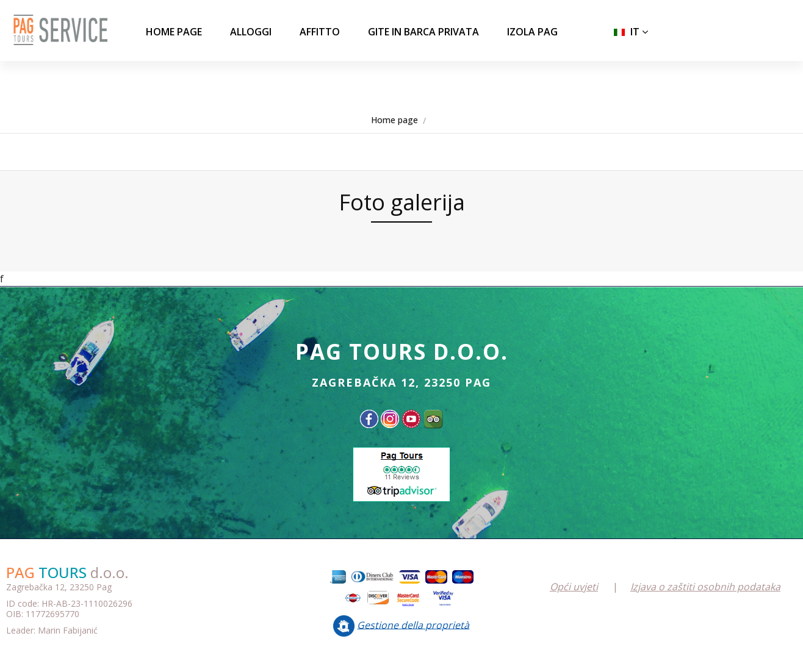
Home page (174, 32)
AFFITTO (320, 32)
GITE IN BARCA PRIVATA (423, 32)
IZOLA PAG (532, 32)
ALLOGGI (251, 32)
